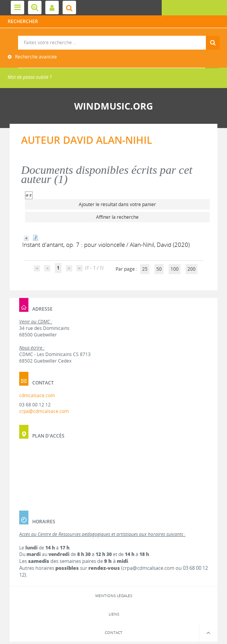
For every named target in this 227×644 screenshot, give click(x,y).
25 (145, 269)
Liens (114, 614)
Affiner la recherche (117, 217)
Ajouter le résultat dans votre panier (117, 204)
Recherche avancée (35, 57)
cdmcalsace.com (37, 395)
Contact (114, 632)
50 (159, 269)
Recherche (114, 36)
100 (175, 269)
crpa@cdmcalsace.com (44, 411)
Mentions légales (114, 596)
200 (191, 269)
